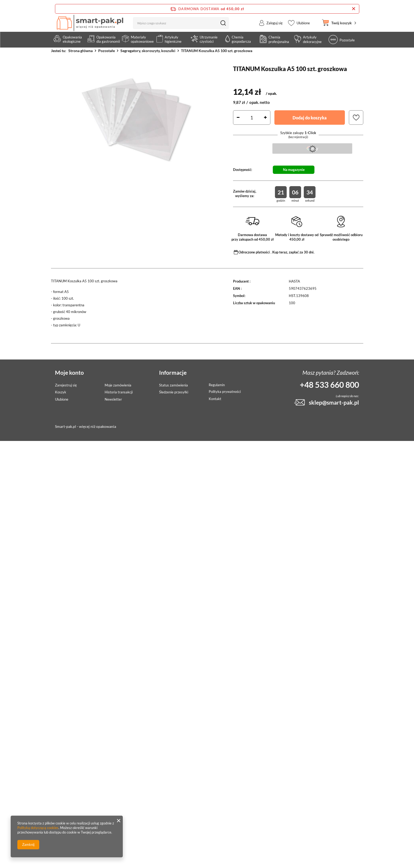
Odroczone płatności (254, 252)
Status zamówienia (174, 385)
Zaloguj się (275, 28)
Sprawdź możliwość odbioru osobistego (341, 237)
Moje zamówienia (118, 385)
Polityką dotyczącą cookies (38, 828)
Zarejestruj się (66, 385)
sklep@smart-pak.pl (334, 402)
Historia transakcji (119, 392)
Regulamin (217, 385)
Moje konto (69, 372)
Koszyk (61, 392)
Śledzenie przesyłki (174, 392)
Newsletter (113, 399)
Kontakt (215, 399)
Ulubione (303, 28)
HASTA (294, 281)
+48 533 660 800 (329, 385)
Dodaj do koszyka (310, 118)
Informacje (173, 372)
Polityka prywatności (225, 392)
